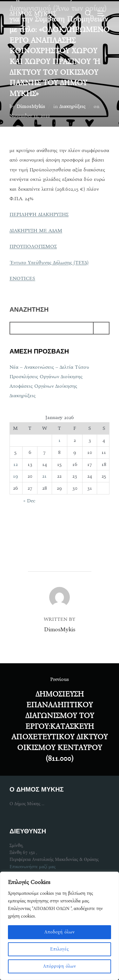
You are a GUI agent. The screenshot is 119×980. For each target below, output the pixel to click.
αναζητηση (29, 310)
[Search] (101, 328)
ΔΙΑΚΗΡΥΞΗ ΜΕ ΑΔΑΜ (36, 230)
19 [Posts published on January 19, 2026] (16, 476)
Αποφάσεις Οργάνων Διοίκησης (43, 386)
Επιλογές (60, 949)
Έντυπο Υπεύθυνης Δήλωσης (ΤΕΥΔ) (49, 262)
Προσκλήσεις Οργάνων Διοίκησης (46, 376)
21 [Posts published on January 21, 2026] (44, 476)
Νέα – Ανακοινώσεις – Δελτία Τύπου (49, 367)
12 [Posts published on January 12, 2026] (16, 464)
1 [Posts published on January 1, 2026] (60, 440)
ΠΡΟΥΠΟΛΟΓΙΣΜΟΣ (33, 246)
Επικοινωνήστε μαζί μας (33, 867)
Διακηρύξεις (72, 106)
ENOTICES (22, 278)
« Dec (30, 501)
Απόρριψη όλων (60, 966)
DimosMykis (31, 106)
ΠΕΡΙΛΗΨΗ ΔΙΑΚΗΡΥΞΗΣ (39, 214)
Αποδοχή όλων (60, 932)
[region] (60, 926)
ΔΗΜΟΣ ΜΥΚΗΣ (33, 13)
